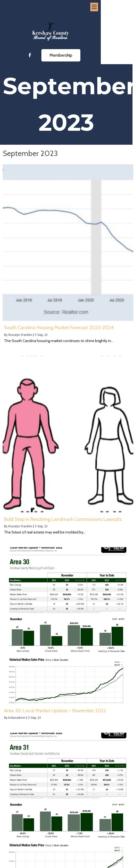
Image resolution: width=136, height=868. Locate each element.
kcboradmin (17, 718)
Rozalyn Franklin (20, 335)
